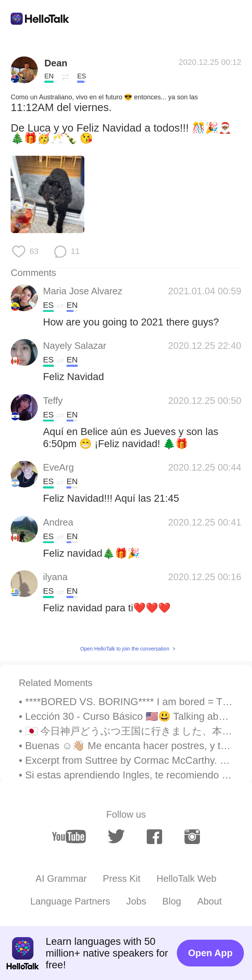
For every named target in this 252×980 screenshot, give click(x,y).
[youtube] (69, 837)
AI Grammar (61, 878)
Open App (210, 953)
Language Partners (70, 901)
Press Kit (122, 878)
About (210, 901)
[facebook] (154, 837)
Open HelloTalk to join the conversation (125, 649)
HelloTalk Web (187, 878)
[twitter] (116, 836)
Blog (171, 901)
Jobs (136, 901)
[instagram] (192, 837)
